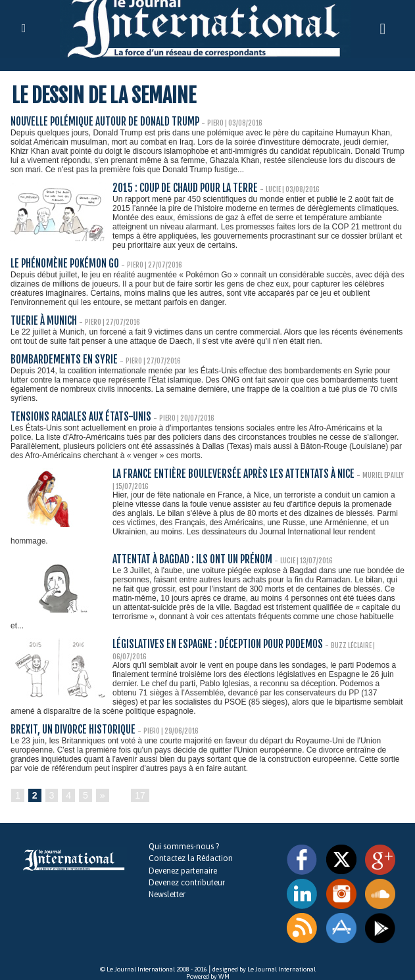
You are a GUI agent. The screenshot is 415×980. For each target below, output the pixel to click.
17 (140, 786)
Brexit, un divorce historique (72, 720)
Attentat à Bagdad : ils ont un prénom (191, 560)
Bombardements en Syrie (61, 360)
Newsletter (167, 885)
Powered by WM (208, 967)
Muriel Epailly (372, 475)
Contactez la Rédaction (190, 849)
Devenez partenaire (183, 861)
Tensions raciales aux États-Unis (78, 417)
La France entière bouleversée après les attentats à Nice (228, 474)
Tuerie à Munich (43, 321)
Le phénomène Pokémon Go (62, 264)
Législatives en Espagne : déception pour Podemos (213, 644)
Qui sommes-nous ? (183, 837)
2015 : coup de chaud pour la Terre (184, 188)
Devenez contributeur (186, 873)
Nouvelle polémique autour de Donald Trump (103, 122)
